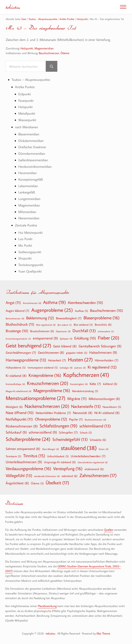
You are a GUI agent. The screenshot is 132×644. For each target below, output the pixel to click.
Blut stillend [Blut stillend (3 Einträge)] (65, 325)
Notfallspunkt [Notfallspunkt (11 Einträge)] (19, 419)
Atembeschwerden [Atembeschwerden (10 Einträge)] (85, 303)
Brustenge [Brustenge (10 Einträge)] (17, 331)
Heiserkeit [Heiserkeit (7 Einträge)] (57, 360)
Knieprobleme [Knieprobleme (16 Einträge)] (45, 375)
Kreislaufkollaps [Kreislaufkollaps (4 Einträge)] (15, 384)
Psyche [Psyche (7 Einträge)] (76, 419)
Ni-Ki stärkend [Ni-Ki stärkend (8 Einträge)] (107, 413)
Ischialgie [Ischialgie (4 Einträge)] (66, 368)
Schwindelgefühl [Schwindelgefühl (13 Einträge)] (70, 439)
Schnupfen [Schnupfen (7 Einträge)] (68, 432)
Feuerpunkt (26, 101)
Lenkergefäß (27, 192)
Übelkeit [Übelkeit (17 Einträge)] (57, 483)
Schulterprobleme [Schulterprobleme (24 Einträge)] (28, 439)
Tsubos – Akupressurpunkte (31, 80)
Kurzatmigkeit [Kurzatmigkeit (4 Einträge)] (79, 384)
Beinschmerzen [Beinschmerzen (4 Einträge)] (15, 318)
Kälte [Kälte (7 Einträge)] (95, 384)
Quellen (109, 530)
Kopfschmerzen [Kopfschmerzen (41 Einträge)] (86, 375)
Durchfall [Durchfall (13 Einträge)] (84, 331)
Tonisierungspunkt (31, 265)
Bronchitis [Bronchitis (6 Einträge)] (103, 324)
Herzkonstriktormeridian (35, 167)
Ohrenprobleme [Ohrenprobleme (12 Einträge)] (51, 419)
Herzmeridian (27, 173)
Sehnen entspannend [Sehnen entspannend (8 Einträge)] (23, 449)
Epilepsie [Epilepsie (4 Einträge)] (66, 339)
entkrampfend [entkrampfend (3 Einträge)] (106, 331)
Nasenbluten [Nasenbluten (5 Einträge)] (112, 407)
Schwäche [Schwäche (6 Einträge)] (98, 440)
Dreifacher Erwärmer (32, 147)
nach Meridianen (26, 127)
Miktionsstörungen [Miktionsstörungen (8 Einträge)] (104, 399)
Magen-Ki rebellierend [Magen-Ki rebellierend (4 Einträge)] (19, 391)
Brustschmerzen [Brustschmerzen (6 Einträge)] (42, 331)
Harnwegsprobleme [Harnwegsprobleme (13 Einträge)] (26, 360)
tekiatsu (13, 7)
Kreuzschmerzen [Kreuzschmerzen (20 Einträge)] (48, 383)
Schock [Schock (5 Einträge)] (86, 433)
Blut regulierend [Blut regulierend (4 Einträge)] (46, 325)
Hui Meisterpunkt (31, 233)
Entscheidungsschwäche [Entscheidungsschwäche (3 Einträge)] (18, 339)
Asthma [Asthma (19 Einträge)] (54, 302)
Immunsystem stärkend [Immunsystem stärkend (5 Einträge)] (43, 368)
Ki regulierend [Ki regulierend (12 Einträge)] (102, 367)
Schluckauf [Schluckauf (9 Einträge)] (16, 432)
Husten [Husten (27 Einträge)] (80, 360)
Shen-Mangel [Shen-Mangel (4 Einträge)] (51, 449)
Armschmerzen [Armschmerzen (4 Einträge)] (32, 303)
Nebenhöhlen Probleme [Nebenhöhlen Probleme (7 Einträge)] (53, 413)
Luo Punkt (25, 239)
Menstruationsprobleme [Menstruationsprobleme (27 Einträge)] (36, 398)
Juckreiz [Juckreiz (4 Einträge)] (80, 368)
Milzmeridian (27, 212)
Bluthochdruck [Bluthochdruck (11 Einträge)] (20, 324)
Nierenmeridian (29, 218)
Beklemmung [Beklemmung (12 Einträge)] (40, 318)
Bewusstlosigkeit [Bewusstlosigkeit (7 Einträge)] (69, 318)
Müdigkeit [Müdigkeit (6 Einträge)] (14, 407)
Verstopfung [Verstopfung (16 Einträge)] (68, 469)
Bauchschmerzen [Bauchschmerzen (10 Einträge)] (106, 311)
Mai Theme (103, 633)
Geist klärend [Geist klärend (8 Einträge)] (65, 346)
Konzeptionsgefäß (31, 179)
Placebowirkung (47, 606)
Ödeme (65, 53)
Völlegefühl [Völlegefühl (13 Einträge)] (19, 476)
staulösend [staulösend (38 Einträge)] (79, 448)
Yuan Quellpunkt (30, 271)
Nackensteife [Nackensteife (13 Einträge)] (86, 406)
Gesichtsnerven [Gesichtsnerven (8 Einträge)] (51, 352)
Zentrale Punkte (26, 225)
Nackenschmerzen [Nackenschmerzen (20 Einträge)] (47, 406)
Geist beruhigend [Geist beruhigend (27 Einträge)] (28, 346)
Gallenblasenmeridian (33, 160)
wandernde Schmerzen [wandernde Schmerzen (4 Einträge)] (47, 476)
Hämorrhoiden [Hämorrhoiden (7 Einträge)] (107, 360)
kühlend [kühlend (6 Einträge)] (110, 384)
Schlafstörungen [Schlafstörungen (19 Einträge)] (59, 426)
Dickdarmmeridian (31, 141)
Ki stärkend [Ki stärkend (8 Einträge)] (16, 376)
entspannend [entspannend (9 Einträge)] (45, 338)
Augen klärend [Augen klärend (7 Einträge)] (18, 311)
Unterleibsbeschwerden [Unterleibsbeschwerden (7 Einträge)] (88, 456)
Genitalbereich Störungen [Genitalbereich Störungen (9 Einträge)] (100, 346)
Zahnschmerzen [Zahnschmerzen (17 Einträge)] (98, 475)
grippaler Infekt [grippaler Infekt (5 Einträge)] (77, 353)
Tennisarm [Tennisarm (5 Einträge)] (13, 456)
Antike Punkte (25, 87)
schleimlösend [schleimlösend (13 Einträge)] (95, 426)
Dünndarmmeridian (32, 154)
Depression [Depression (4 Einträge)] (63, 331)
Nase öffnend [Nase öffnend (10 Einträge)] (20, 413)
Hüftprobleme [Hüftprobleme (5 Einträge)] (16, 368)
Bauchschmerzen (49, 53)
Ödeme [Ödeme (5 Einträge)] (37, 483)
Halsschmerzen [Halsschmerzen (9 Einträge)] (103, 353)
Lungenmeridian (29, 199)
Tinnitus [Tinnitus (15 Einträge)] (34, 456)
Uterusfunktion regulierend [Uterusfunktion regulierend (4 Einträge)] (93, 462)
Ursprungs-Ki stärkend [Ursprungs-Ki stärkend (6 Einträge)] (60, 462)
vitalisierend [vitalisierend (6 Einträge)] (94, 469)
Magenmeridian (44, 48)
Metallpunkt (27, 113)
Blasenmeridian (29, 134)
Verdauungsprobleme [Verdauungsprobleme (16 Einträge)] (28, 469)
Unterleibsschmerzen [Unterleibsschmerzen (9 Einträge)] (24, 462)
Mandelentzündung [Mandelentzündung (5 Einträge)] (85, 391)
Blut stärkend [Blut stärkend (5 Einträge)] (83, 325)
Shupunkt (25, 258)
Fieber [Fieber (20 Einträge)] (109, 338)
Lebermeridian (28, 186)
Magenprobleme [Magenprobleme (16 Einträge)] (52, 390)
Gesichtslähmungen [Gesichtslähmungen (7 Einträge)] (21, 353)
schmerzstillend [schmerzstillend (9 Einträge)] (43, 432)
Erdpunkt (25, 94)
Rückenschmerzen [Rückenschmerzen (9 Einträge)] (22, 426)
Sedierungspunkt (30, 252)
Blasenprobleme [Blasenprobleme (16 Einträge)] (102, 318)
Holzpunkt (27, 48)
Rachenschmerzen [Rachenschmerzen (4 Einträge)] (95, 420)
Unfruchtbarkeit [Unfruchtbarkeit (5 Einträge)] (58, 456)
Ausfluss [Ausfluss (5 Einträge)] (81, 311)
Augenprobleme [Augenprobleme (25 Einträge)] (52, 310)
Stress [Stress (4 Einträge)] (104, 449)
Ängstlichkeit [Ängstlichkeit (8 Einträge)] (17, 483)
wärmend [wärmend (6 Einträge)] (70, 476)
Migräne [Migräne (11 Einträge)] (77, 398)
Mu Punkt (25, 245)
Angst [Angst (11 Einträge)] (13, 302)
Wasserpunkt (27, 120)
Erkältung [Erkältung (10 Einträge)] (85, 338)
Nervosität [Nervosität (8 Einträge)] (83, 413)
